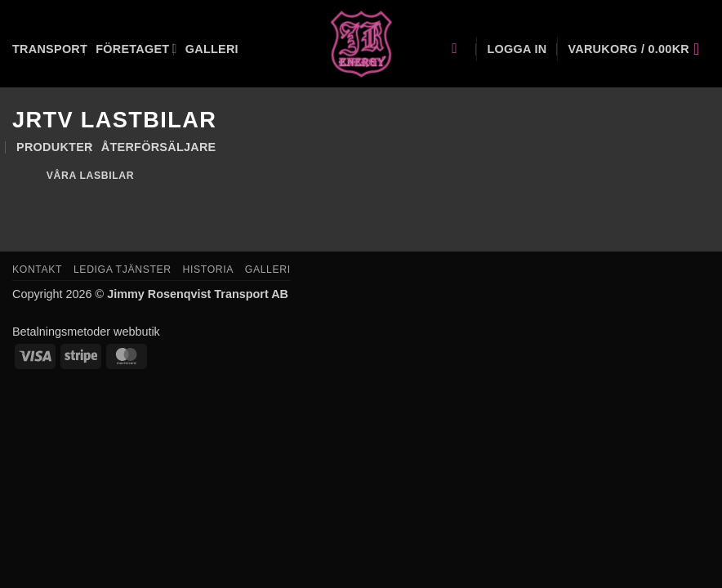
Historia (208, 269)
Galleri (212, 49)
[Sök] (459, 49)
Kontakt (37, 269)
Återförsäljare (159, 147)
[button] (517, 49)
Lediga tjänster (123, 269)
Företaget (136, 49)
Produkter (55, 147)
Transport (50, 49)
